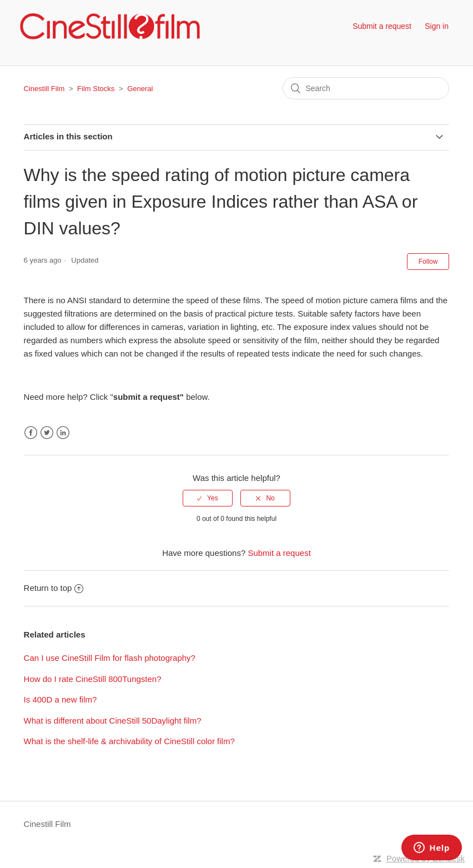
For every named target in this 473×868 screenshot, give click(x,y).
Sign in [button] (437, 26)
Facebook (31, 433)
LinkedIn (63, 433)
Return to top (54, 588)
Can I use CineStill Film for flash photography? (110, 658)
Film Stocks (96, 89)
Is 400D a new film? (61, 699)
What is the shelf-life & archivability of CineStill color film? (129, 741)
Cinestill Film (44, 89)
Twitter (47, 433)
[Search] (366, 88)
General (140, 89)
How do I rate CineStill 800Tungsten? (93, 679)
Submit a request (382, 26)
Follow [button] (428, 262)
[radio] (208, 498)
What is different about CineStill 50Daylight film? (113, 721)
